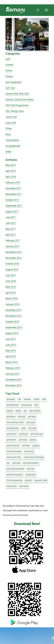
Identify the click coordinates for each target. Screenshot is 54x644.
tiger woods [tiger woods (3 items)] (24, 486)
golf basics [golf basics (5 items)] (11, 417)
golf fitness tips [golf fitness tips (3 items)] (37, 434)
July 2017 (11, 217)
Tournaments (12, 140)
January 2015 (13, 374)
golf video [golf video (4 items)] (26, 446)
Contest (9, 65)
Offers (9, 128)
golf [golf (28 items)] (25, 411)
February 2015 (13, 368)
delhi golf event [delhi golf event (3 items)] (13, 405)
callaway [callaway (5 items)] (27, 399)
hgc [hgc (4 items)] (8, 463)
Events (9, 71)
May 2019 (11, 165)
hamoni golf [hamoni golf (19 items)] (29, 451)
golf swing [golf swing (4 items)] (23, 440)
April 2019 (11, 171)
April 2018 (11, 177)
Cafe (8, 59)
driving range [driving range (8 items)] (26, 405)
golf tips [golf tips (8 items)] (33, 440)
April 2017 (11, 235)
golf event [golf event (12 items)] (32, 428)
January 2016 (13, 304)
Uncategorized (13, 146)
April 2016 (11, 293)
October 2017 (12, 200)
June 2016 (11, 281)
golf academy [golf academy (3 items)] (35, 411)
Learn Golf (11, 123)
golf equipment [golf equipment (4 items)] (13, 428)
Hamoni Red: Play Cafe (17, 94)
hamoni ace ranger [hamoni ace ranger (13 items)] (14, 451)
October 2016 (12, 264)
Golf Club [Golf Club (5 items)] (22, 417)
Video (8, 152)
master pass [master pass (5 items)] (31, 475)
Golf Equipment (13, 82)
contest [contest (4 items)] (37, 399)
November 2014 (14, 385)
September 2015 (14, 327)
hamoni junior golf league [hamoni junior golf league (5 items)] (34, 457)
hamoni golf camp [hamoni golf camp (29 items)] (14, 457)
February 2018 (13, 183)
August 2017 (12, 212)
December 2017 (13, 188)
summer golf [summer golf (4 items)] (12, 486)
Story (8, 134)
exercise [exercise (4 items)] (10, 411)
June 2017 (11, 223)
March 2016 (12, 298)
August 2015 (12, 333)
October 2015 (12, 322)
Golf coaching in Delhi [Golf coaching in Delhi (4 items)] (15, 422)
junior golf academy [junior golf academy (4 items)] (31, 463)
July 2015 (11, 339)
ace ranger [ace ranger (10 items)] (11, 399)
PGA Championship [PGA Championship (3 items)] (14, 480)
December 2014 (13, 380)
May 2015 (11, 351)
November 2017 (14, 194)
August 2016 (12, 269)
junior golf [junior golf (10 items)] (16, 463)
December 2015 (13, 310)
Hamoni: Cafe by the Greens (20, 99)
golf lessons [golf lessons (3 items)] (11, 440)
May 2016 (11, 287)
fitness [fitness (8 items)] (18, 411)
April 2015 (11, 356)
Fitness (9, 76)
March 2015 (12, 362)
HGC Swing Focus (15, 111)
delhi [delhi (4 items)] (44, 399)
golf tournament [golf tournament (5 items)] (13, 446)
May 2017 (11, 229)
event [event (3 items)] (37, 405)
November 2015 (14, 316)
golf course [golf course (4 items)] (31, 422)
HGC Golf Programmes (17, 105)
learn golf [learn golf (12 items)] (31, 469)
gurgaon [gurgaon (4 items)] (36, 446)
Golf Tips (10, 88)
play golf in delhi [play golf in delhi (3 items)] (41, 480)
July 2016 (11, 275)
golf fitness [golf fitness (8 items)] (23, 434)
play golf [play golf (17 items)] (28, 480)
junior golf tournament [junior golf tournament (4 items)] (15, 469)
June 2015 (11, 345)
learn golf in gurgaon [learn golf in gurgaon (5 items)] (15, 475)
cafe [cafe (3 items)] (19, 399)
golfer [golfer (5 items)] (24, 428)
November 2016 (14, 258)
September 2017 (14, 206)
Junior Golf (11, 117)
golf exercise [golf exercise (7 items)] (11, 434)
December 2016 (13, 252)
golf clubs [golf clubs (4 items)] (32, 417)
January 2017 (13, 246)
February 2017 (13, 240)
